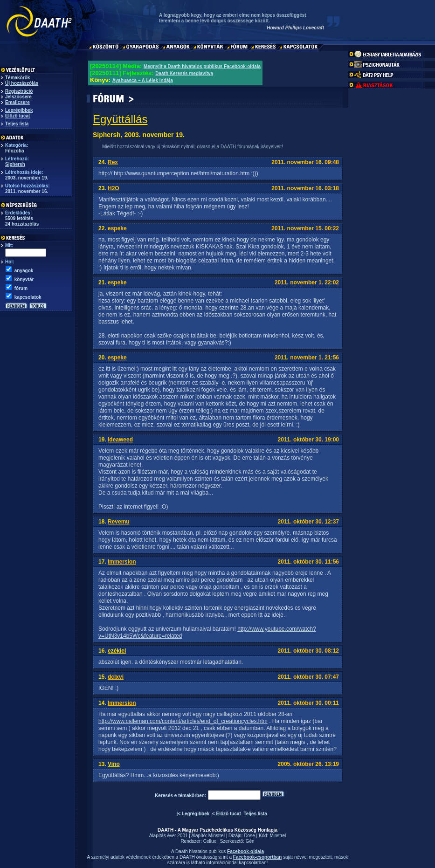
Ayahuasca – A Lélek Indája (143, 80)
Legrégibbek (19, 110)
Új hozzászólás (22, 83)
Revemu (119, 522)
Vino (114, 764)
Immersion (122, 562)
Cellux (210, 841)
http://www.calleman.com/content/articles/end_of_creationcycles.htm (183, 721)
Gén (250, 841)
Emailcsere (17, 102)
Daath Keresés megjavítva (184, 73)
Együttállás (120, 119)
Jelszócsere (18, 97)
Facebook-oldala (245, 851)
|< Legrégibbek (193, 814)
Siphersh (15, 164)
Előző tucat (17, 116)
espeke (117, 228)
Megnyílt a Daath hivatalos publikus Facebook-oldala (202, 66)
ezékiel (117, 651)
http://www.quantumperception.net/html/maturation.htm (182, 173)
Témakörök (17, 78)
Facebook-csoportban (257, 857)
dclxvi (116, 677)
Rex (113, 162)
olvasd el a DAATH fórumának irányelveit (239, 147)
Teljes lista (17, 124)
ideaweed (120, 440)
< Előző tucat (227, 814)
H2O (114, 188)
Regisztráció (19, 91)
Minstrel (217, 836)
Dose (249, 836)
